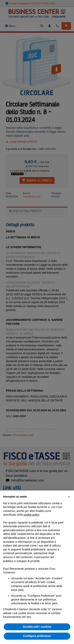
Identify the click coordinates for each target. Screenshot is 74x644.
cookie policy (31, 515)
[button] (69, 497)
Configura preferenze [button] (37, 636)
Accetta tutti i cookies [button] (37, 627)
